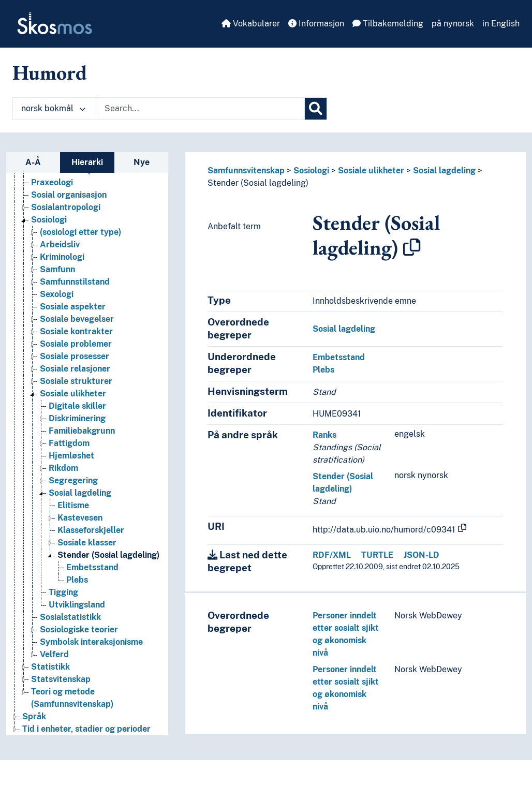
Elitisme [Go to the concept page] (73, 505)
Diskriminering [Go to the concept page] (77, 418)
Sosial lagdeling (444, 171)
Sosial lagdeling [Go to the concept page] (80, 493)
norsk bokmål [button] (53, 108)
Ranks (324, 435)
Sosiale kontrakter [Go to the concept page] (76, 331)
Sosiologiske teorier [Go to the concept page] (79, 630)
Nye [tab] (142, 162)
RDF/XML (332, 555)
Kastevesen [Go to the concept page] (80, 518)
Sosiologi (311, 171)
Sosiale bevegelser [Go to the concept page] (77, 319)
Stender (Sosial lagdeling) (258, 183)
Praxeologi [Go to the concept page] (52, 182)
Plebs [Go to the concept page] (77, 580)
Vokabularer (251, 24)
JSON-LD (422, 555)
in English (501, 24)
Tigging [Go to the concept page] (63, 592)
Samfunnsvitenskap (246, 171)
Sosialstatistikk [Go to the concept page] (70, 617)
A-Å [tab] (33, 162)
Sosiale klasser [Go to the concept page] (87, 543)
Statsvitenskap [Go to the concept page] (61, 679)
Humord (50, 72)
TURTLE (377, 555)
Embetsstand (339, 357)
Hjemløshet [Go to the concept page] (71, 456)
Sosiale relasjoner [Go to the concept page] (75, 369)
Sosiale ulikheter (371, 171)
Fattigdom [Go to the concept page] (69, 443)
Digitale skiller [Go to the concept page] (77, 406)
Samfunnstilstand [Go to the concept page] (75, 282)
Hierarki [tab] (87, 162)
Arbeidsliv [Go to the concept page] (60, 245)
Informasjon (316, 24)
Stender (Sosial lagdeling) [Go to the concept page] (108, 555)
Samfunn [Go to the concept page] (57, 269)
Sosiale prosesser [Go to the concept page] (75, 356)
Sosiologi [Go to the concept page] (49, 220)
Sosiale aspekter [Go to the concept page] (73, 307)
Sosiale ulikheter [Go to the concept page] (73, 394)
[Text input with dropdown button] (201, 109)
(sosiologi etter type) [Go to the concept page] (80, 232)
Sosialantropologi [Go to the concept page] (66, 207)
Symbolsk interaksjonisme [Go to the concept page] (91, 642)
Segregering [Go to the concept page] (73, 480)
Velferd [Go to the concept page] (54, 654)
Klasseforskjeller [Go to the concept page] (91, 530)
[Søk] (316, 109)
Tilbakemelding (388, 24)
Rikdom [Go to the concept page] (63, 468)
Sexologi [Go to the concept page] (57, 294)
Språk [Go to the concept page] (34, 716)
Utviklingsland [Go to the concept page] (77, 605)
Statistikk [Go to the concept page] (50, 667)
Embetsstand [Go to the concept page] (92, 567)
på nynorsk (453, 24)
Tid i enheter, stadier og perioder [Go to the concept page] (86, 729)
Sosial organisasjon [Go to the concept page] (69, 195)
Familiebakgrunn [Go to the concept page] (82, 431)
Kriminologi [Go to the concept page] (62, 257)
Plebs (323, 370)
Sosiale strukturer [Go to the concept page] (76, 381)
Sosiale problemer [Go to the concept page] (76, 344)
